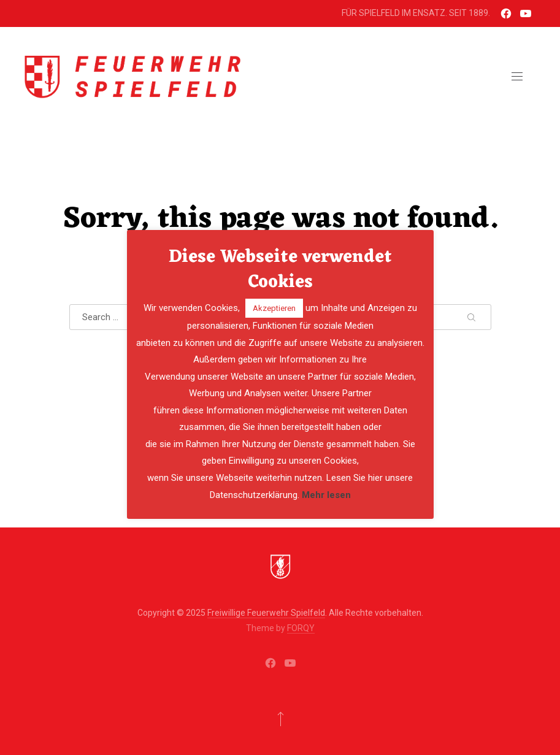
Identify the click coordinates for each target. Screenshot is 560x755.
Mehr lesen (326, 495)
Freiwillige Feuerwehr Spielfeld (266, 613)
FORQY (301, 628)
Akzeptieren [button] (274, 308)
